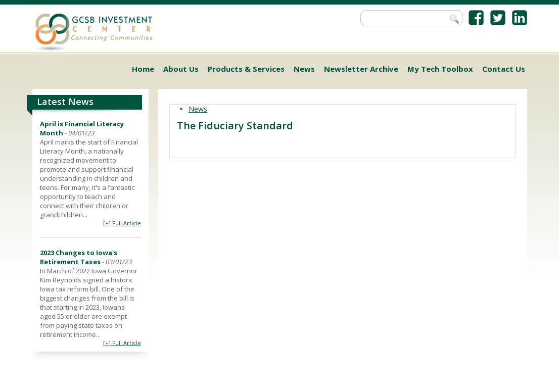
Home (143, 69)
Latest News (65, 102)
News (304, 69)
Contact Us (504, 69)
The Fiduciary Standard (235, 126)
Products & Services (246, 69)
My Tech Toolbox (440, 69)
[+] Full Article (122, 223)
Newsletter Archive (361, 69)
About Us (181, 69)
